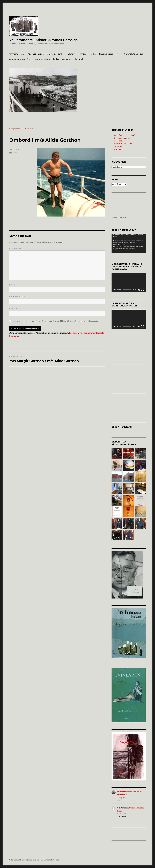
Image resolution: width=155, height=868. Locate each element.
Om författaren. (17, 54)
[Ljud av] (139, 288)
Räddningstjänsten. (109, 54)
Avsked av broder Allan (20, 59)
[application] (129, 242)
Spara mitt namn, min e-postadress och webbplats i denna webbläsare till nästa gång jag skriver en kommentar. (56, 321)
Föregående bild (16, 129)
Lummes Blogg (42, 59)
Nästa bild (29, 129)
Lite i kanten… (119, 145)
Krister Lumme (123, 790)
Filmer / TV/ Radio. (87, 54)
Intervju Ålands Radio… (122, 143)
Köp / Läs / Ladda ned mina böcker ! (45, 54)
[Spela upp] (115, 288)
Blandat (72, 54)
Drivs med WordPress (52, 857)
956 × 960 (13, 153)
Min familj (79, 59)
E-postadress (17, 297)
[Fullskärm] (143, 288)
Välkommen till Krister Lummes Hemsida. (46, 40)
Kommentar (16, 248)
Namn (13, 285)
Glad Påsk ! (118, 140)
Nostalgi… (117, 148)
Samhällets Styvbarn (134, 54)
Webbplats (15, 309)
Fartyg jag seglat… (62, 59)
